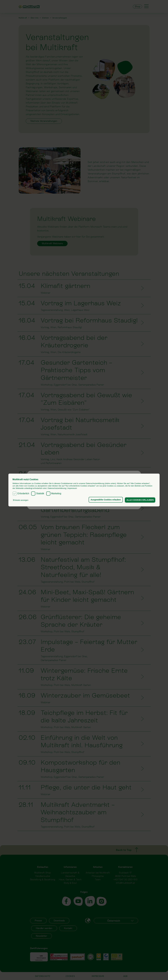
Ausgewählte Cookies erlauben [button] (105, 500)
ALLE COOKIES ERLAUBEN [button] (140, 500)
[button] (21, 500)
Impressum (72, 488)
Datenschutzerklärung (57, 488)
